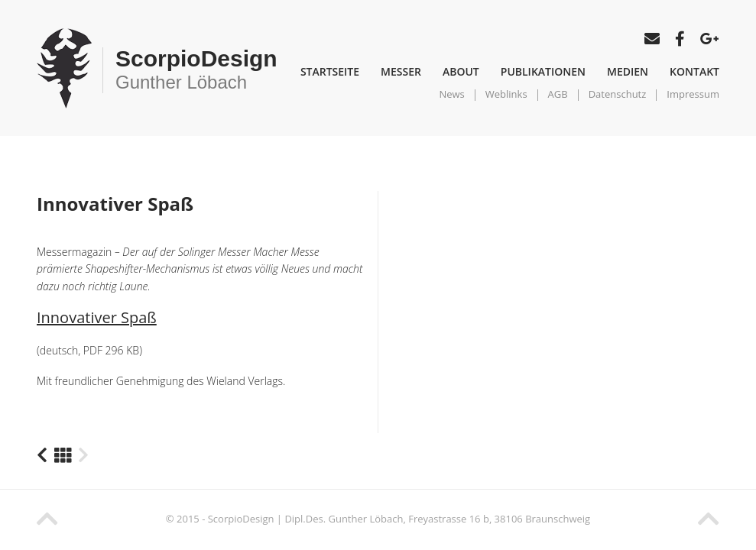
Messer (401, 71)
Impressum (693, 94)
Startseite (330, 71)
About (461, 71)
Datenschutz (618, 94)
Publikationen (543, 71)
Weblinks (506, 94)
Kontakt (694, 71)
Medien (628, 71)
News (451, 94)
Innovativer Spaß (97, 317)
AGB (558, 94)
